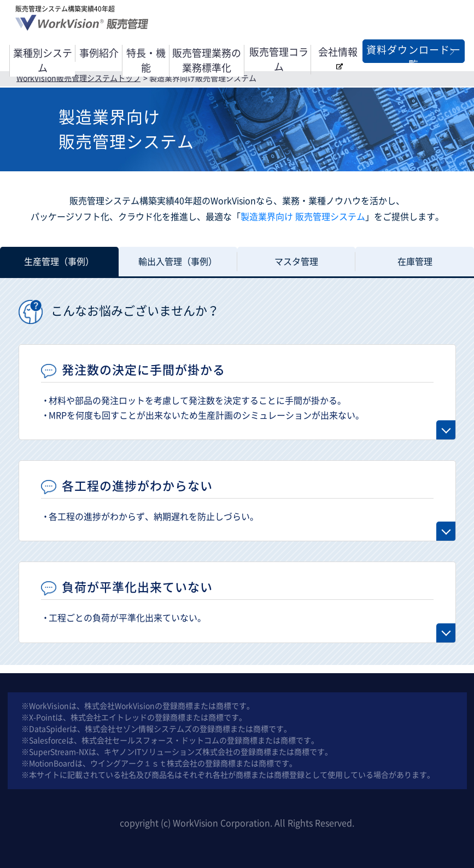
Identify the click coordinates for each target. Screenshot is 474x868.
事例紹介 (99, 53)
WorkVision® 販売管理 (84, 26)
